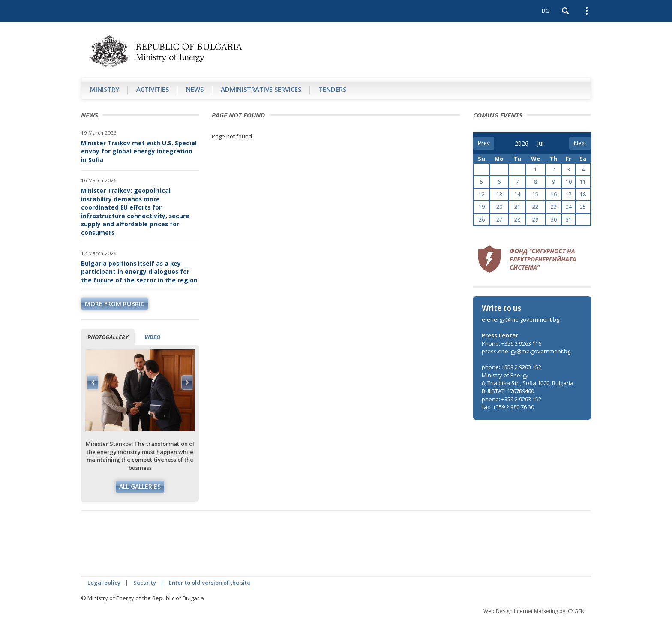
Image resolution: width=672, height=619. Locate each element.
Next (187, 382)
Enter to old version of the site (210, 583)
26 (482, 220)
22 (535, 207)
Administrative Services (261, 89)
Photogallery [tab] (108, 337)
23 (554, 207)
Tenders (332, 89)
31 (569, 220)
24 (569, 207)
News (195, 89)
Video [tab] (152, 337)
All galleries (140, 486)
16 (554, 194)
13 (499, 194)
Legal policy (104, 583)
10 (569, 182)
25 (583, 207)
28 (517, 220)
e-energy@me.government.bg (520, 319)
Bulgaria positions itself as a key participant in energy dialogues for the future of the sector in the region (139, 272)
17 (569, 194)
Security (145, 583)
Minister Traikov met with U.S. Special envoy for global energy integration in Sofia (139, 151)
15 (535, 194)
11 (583, 182)
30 (554, 220)
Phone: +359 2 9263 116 (511, 343)
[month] (543, 144)
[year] (522, 144)
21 (517, 207)
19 (482, 207)
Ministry (105, 89)
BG (546, 11)
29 (535, 220)
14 (517, 194)
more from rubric (115, 304)
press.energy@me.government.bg (526, 351)
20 (499, 207)
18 (583, 194)
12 (482, 194)
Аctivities (153, 89)
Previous (93, 382)
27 (499, 220)
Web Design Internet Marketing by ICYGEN (534, 611)
